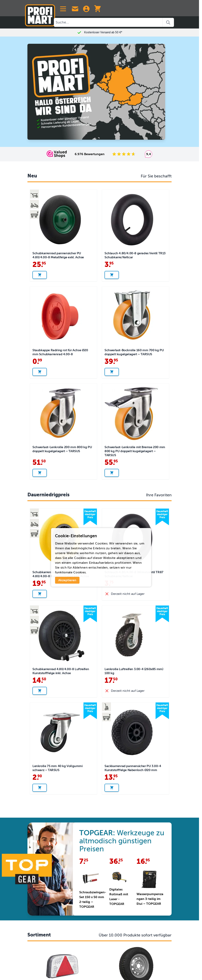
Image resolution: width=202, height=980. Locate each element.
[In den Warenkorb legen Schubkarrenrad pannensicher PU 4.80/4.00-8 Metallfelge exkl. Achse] (40, 275)
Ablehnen (80, 568)
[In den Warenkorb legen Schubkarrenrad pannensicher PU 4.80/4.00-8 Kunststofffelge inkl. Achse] (40, 594)
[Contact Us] (75, 9)
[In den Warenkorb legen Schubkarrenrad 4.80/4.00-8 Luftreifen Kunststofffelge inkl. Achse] (40, 691)
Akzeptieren (67, 580)
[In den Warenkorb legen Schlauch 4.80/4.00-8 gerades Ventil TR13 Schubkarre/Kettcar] (112, 275)
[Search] (168, 22)
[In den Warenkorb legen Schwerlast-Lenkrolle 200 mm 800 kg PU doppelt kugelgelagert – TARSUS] (40, 473)
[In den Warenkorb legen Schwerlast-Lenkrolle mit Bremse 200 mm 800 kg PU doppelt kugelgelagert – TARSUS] (112, 473)
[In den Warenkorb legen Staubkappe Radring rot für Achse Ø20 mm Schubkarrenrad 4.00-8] (40, 372)
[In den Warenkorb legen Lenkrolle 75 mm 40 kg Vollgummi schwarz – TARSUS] (40, 788)
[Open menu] (63, 9)
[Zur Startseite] (40, 14)
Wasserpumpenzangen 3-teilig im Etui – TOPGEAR (150, 899)
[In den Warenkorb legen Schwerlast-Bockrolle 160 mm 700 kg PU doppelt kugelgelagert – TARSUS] (112, 372)
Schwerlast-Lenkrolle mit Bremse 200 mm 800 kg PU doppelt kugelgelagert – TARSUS (135, 451)
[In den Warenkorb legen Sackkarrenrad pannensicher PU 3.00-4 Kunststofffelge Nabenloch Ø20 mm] (112, 788)
